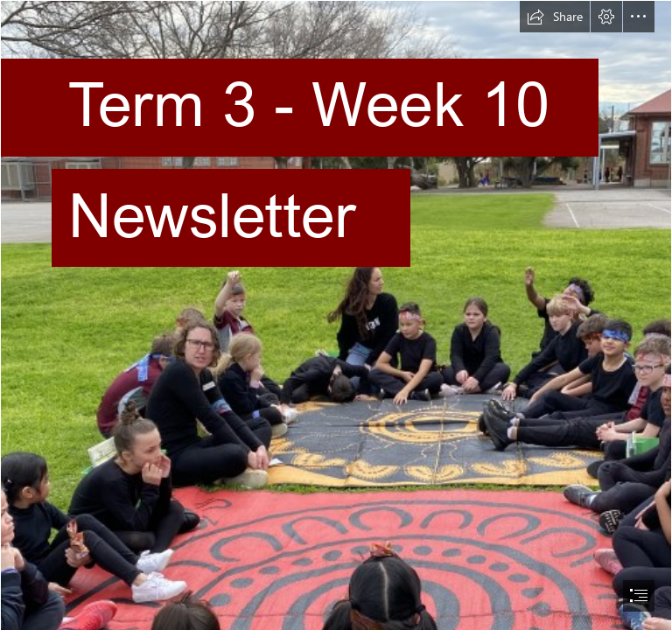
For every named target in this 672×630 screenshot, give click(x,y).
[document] (336, 315)
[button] (555, 17)
